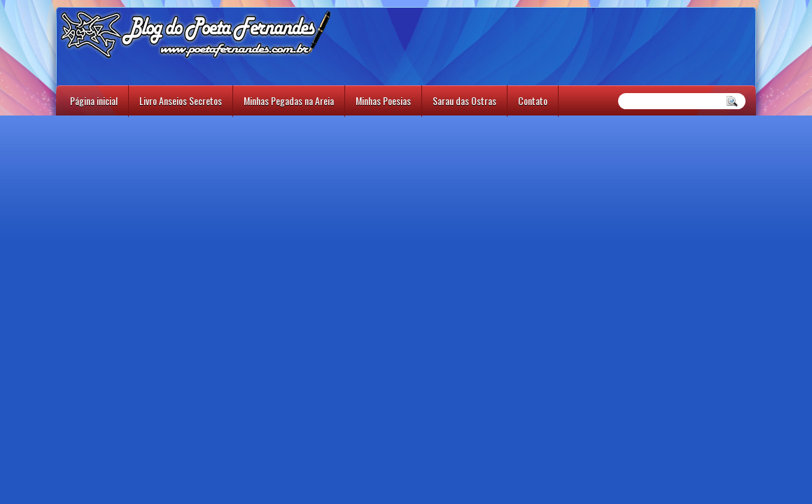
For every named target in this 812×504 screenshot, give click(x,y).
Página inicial (94, 100)
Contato (533, 100)
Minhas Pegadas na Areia (289, 100)
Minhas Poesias (383, 100)
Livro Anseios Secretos (181, 100)
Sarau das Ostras (464, 100)
